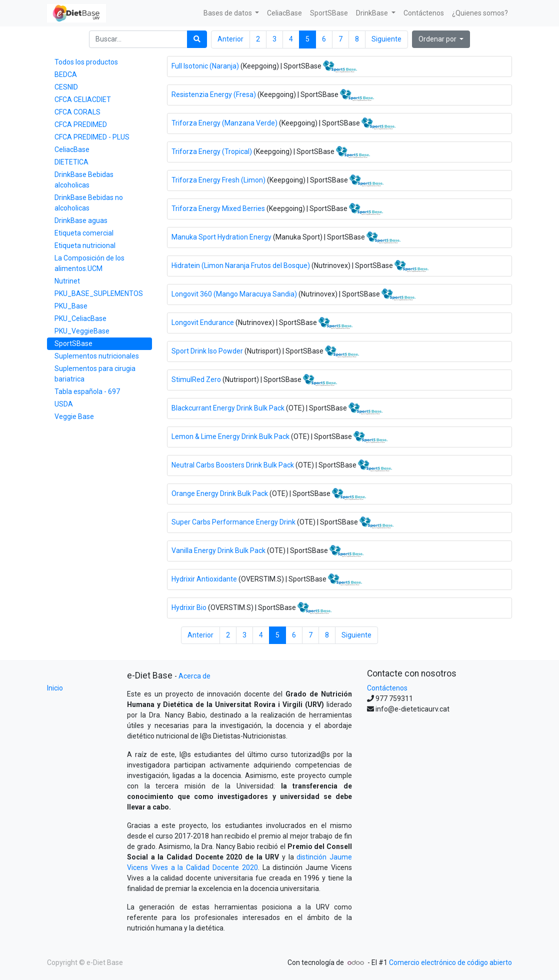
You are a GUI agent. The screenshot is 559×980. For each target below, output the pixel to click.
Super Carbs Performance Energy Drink (233, 521)
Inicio (55, 688)
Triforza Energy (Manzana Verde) (224, 122)
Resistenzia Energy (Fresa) (214, 94)
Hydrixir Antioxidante (204, 578)
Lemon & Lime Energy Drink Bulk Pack (230, 436)
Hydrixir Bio (189, 607)
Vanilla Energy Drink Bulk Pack (218, 550)
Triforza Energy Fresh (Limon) (218, 179)
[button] (441, 39)
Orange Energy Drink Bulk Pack (220, 493)
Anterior (230, 39)
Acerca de (194, 676)
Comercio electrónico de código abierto (450, 962)
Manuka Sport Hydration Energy (221, 236)
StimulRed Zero (196, 379)
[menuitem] (284, 13)
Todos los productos (86, 62)
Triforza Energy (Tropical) (212, 151)
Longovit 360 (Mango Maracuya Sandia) (234, 293)
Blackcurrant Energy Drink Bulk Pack (228, 407)
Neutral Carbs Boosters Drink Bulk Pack (233, 464)
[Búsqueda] (197, 39)
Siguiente (386, 39)
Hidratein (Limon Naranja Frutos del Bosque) (241, 265)
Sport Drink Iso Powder (207, 350)
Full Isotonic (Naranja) (205, 65)
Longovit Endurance (203, 322)
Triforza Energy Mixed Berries (218, 208)
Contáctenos (387, 688)
